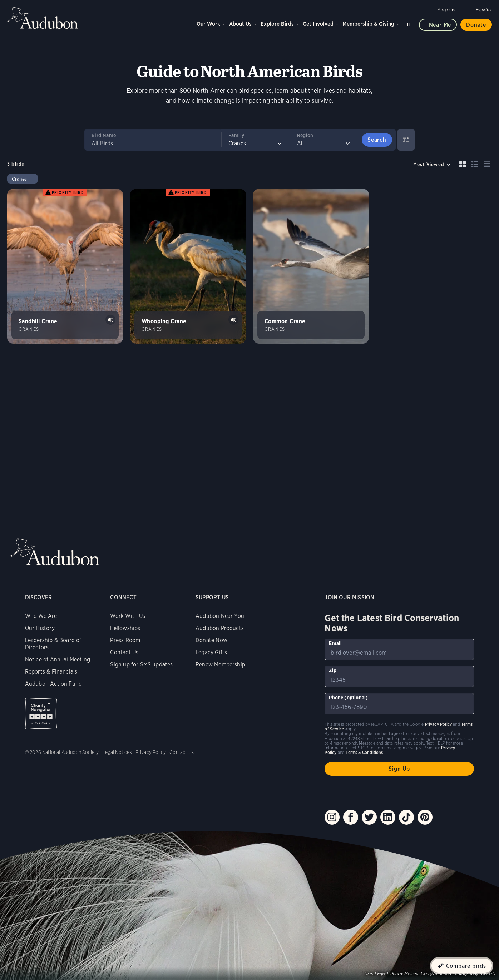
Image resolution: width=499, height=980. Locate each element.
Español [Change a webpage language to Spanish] (484, 10)
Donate (476, 25)
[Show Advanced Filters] (406, 140)
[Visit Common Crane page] (311, 266)
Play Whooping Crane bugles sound (233, 320)
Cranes (19, 179)
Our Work (208, 24)
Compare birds (466, 966)
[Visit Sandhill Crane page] (65, 266)
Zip (333, 670)
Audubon (43, 18)
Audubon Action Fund (53, 684)
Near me (440, 25)
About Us (240, 24)
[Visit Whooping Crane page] (188, 266)
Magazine (447, 10)
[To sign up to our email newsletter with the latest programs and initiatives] (399, 649)
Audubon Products (220, 628)
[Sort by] (432, 164)
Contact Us (124, 652)
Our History (40, 628)
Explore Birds (277, 24)
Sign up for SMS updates (141, 664)
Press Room (125, 640)
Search (409, 23)
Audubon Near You (220, 616)
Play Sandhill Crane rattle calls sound (110, 320)
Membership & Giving (368, 24)
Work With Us (128, 616)
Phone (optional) (348, 697)
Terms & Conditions (364, 752)
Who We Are (41, 616)
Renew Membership (220, 664)
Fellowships (125, 628)
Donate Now (211, 640)
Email (335, 643)
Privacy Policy (151, 752)
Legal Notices (117, 752)
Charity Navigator (41, 713)
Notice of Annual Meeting (58, 659)
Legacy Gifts (211, 652)
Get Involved (318, 24)
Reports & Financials (51, 672)
